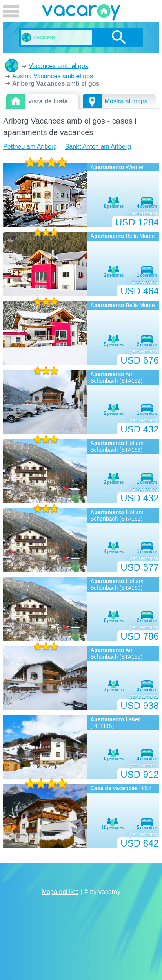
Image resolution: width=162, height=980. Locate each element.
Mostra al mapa (126, 101)
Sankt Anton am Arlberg (98, 147)
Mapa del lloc (60, 892)
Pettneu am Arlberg (30, 147)
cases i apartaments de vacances (12, 66)
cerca (119, 37)
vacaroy (81, 14)
